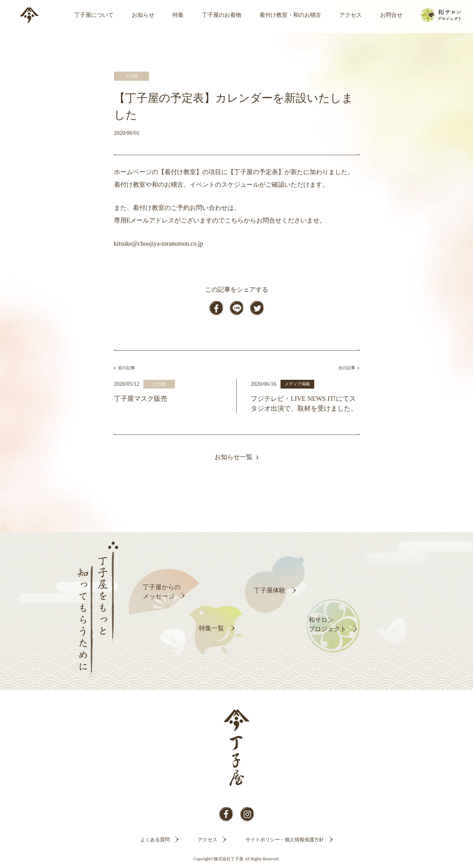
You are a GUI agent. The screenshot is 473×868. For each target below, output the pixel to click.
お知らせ (143, 15)
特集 (178, 15)
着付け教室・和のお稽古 (290, 15)
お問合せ (391, 15)
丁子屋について (94, 15)
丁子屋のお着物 (222, 15)
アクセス (351, 15)
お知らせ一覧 (234, 457)
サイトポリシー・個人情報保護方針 (285, 840)
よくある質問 (155, 840)
